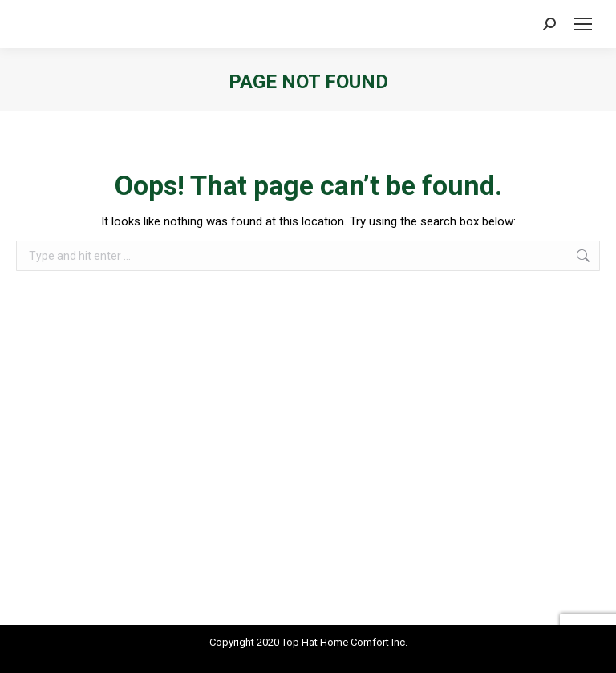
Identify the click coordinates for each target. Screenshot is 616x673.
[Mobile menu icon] (583, 24)
